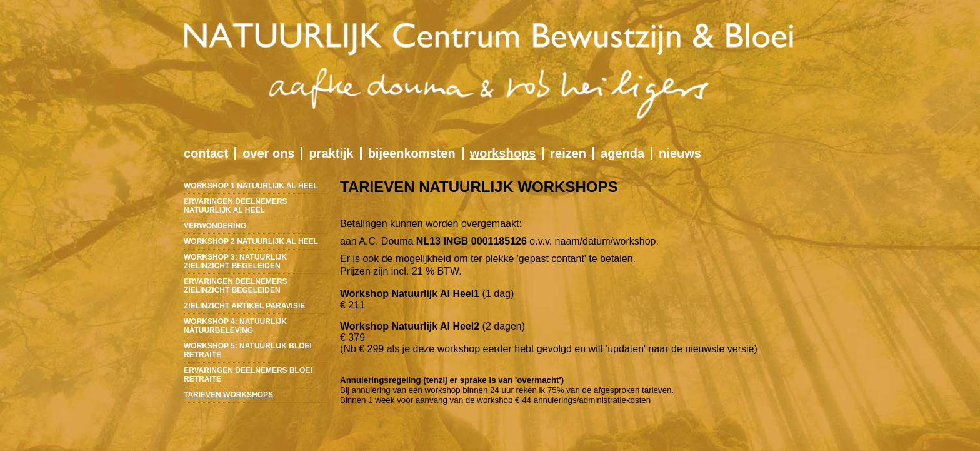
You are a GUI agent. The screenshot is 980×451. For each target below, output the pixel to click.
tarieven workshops (228, 395)
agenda (622, 153)
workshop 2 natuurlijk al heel (251, 241)
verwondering (215, 226)
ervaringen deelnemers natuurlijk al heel (236, 206)
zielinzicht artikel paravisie (244, 306)
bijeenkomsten (412, 153)
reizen (568, 153)
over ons (268, 153)
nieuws (680, 153)
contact (206, 153)
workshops (503, 153)
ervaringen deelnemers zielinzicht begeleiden (236, 286)
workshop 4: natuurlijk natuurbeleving (235, 326)
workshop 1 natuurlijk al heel (251, 186)
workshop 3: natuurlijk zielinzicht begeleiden (235, 261)
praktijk (331, 153)
